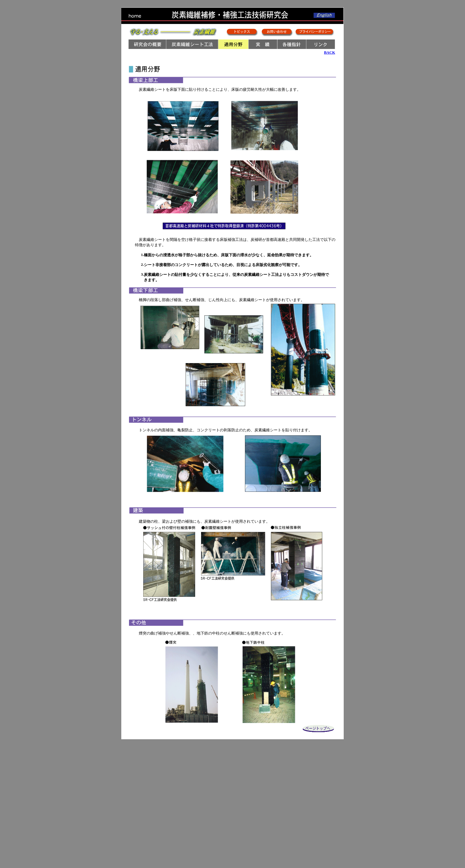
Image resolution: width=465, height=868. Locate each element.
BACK (329, 52)
